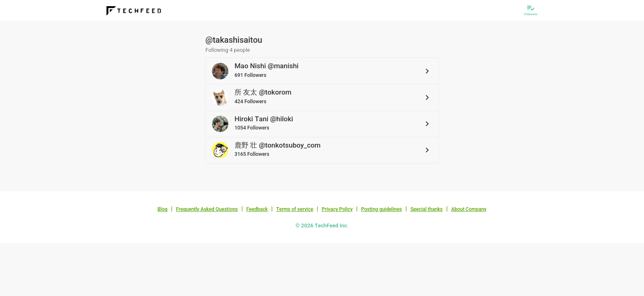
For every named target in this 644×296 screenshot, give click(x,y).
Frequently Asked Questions (207, 209)
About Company (469, 209)
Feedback (257, 209)
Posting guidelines (381, 209)
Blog (163, 209)
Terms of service (294, 209)
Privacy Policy (337, 209)
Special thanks (427, 209)
